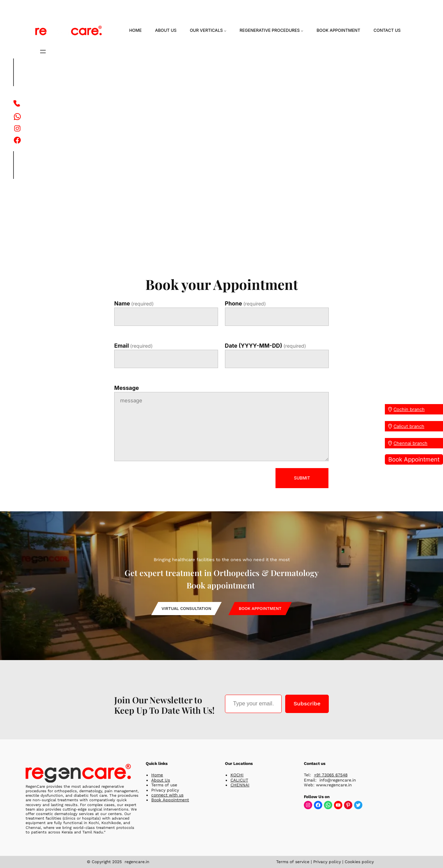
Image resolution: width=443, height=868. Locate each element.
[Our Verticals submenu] (225, 31)
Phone (245, 304)
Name (134, 304)
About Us (161, 780)
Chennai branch (410, 443)
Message (126, 388)
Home (157, 775)
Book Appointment (414, 459)
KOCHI (237, 775)
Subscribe (307, 703)
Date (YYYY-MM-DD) (265, 346)
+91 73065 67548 (331, 775)
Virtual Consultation (187, 609)
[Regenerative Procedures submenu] (302, 31)
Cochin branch (409, 409)
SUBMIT (302, 478)
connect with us (167, 795)
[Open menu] (43, 52)
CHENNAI (240, 785)
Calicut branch (409, 426)
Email (133, 346)
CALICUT (239, 780)
